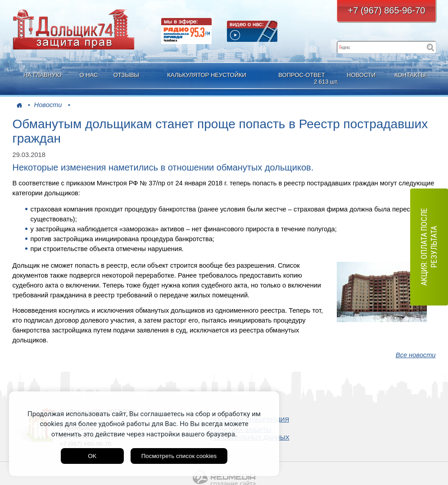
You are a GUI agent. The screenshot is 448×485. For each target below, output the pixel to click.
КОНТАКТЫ (410, 75)
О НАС (88, 75)
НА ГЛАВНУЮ (43, 75)
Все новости (416, 355)
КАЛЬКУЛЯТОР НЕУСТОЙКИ (207, 75)
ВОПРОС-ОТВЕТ (303, 79)
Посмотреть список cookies (179, 456)
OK (92, 456)
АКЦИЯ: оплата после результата (429, 247)
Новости (48, 105)
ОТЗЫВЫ (126, 75)
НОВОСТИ (361, 75)
